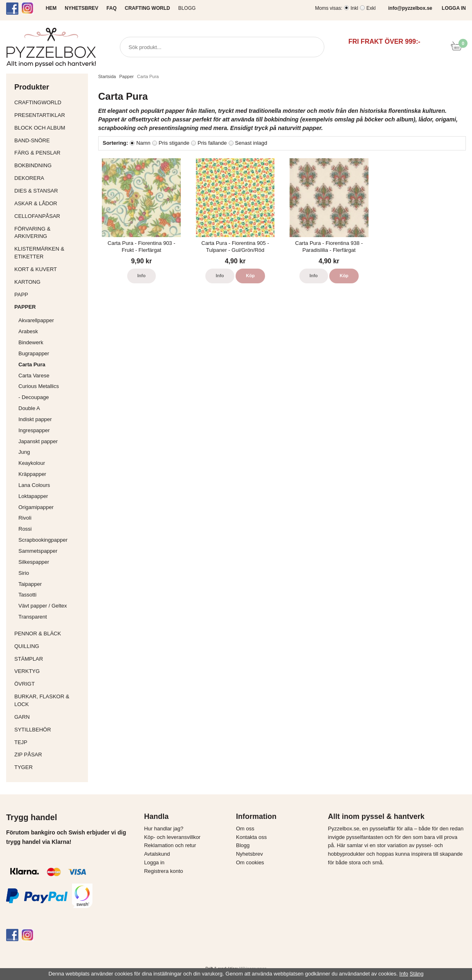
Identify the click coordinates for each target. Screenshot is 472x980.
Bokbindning (49, 165)
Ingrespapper (34, 430)
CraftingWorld (49, 102)
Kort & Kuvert (49, 269)
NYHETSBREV (81, 8)
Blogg (187, 8)
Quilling (49, 646)
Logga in (154, 862)
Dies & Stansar (49, 191)
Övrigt (25, 684)
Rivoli (51, 518)
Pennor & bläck (49, 634)
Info (142, 276)
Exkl (371, 8)
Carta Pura (32, 364)
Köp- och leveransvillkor (172, 837)
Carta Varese (34, 376)
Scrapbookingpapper (51, 540)
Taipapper (51, 584)
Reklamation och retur (170, 845)
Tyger (49, 767)
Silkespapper (51, 562)
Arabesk (28, 331)
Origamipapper (36, 507)
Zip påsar (28, 755)
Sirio (24, 573)
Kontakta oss (251, 837)
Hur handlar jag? (164, 829)
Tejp (49, 742)
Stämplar (49, 659)
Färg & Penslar (49, 153)
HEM (51, 8)
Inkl (354, 8)
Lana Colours (34, 485)
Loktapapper (51, 496)
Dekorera (49, 178)
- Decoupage (51, 397)
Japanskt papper (51, 441)
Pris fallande (212, 143)
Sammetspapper (51, 551)
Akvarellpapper (51, 320)
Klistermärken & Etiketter (49, 253)
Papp (49, 295)
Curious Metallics (39, 386)
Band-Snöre (49, 140)
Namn (143, 143)
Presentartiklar (49, 115)
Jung (24, 452)
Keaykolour (32, 463)
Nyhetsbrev (249, 854)
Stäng (417, 974)
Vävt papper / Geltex (43, 606)
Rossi (51, 529)
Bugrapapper (34, 353)
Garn (49, 717)
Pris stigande (174, 143)
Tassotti (51, 595)
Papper (49, 307)
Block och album (49, 128)
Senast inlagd (251, 143)
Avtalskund (157, 854)
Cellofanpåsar (37, 216)
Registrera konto (163, 871)
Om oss (245, 829)
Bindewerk (31, 342)
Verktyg (49, 671)
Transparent (51, 617)
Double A (29, 408)
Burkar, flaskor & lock (49, 700)
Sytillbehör (49, 730)
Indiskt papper (51, 419)
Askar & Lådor (36, 203)
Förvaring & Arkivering (49, 233)
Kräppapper (51, 474)
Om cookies (250, 862)
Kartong (49, 282)
